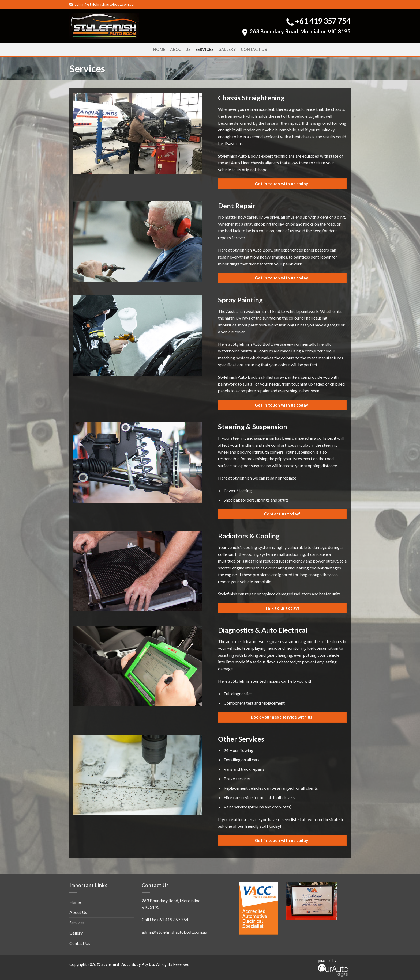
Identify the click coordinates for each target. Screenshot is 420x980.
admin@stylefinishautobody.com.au (102, 4)
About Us (180, 49)
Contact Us (254, 49)
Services (205, 49)
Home (159, 49)
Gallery (227, 49)
